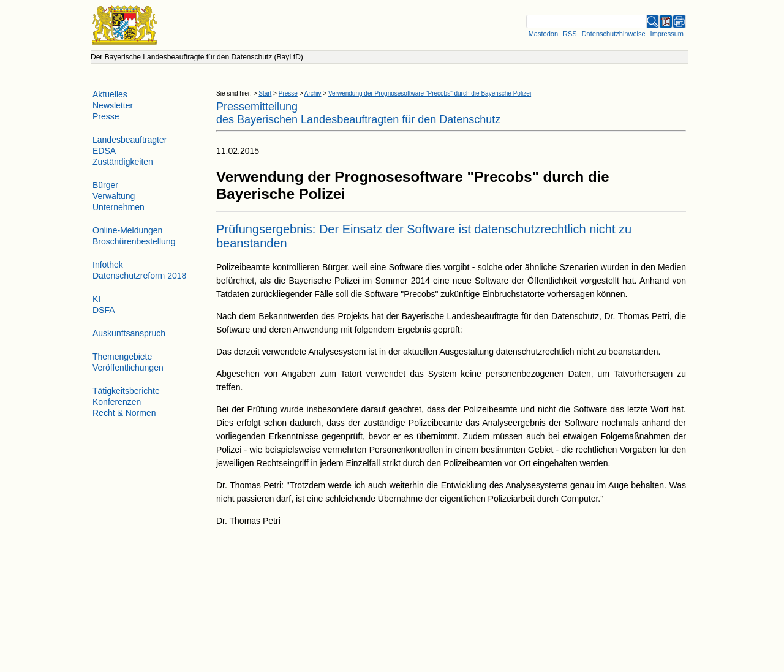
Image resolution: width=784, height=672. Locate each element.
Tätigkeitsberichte (126, 391)
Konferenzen (117, 402)
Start (265, 93)
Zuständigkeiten (123, 162)
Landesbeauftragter (130, 140)
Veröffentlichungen (128, 368)
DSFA (104, 310)
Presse (288, 93)
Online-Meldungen (127, 230)
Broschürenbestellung (134, 241)
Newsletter (113, 105)
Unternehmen (119, 207)
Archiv (313, 93)
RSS (570, 34)
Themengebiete (122, 357)
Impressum (667, 34)
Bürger (105, 185)
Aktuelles (110, 94)
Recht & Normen (124, 413)
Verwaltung (114, 196)
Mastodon (543, 34)
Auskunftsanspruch (129, 333)
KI (96, 299)
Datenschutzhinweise (614, 34)
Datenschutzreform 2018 (139, 276)
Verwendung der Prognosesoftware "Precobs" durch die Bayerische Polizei (430, 93)
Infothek (108, 265)
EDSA (104, 151)
